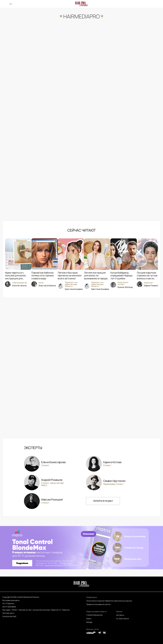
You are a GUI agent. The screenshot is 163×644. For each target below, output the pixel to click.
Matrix (89, 619)
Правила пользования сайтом (98, 604)
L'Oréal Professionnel (94, 615)
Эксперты (120, 615)
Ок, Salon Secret (122, 619)
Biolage (89, 622)
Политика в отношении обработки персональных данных (109, 601)
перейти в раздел (103, 501)
